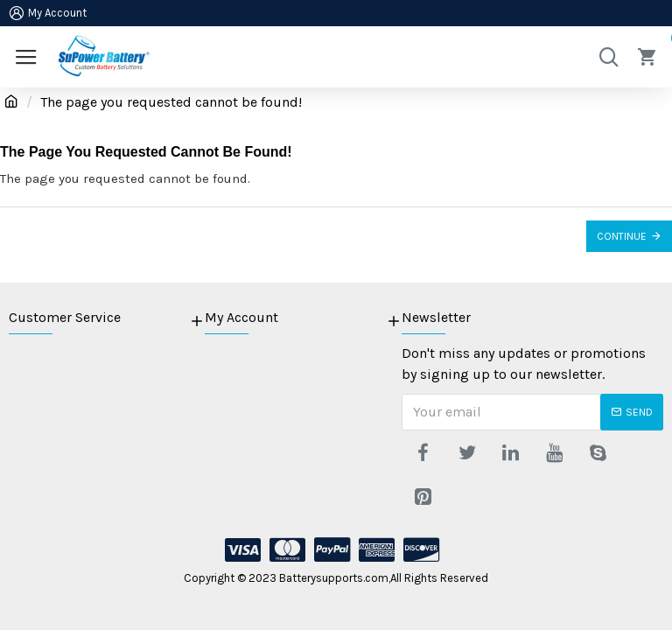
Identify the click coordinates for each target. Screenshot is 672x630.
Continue (622, 236)
